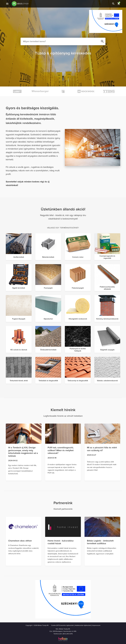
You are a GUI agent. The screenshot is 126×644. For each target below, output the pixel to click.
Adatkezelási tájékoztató (83, 625)
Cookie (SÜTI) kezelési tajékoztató (62, 625)
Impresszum (96, 625)
